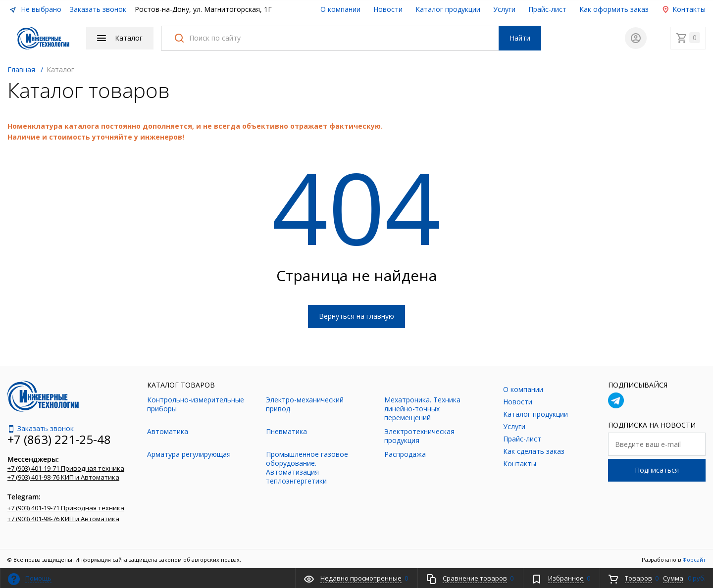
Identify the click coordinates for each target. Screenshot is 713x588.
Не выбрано (35, 9)
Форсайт (694, 558)
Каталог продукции (448, 9)
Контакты (684, 9)
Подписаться (657, 468)
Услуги (504, 9)
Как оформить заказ (614, 9)
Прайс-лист (547, 9)
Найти (520, 37)
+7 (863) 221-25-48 (59, 437)
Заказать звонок (98, 9)
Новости (388, 9)
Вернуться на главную (356, 314)
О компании (340, 9)
